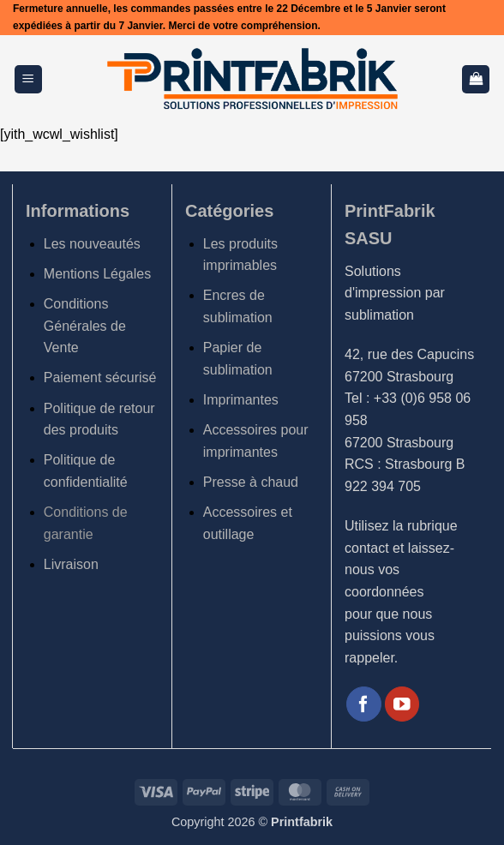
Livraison (71, 564)
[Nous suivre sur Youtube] (402, 704)
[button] (28, 79)
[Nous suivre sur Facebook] (364, 704)
